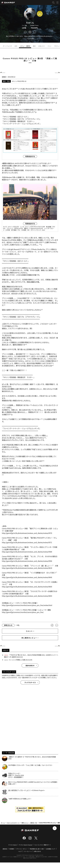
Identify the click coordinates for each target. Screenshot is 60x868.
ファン (49, 46)
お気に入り (42, 46)
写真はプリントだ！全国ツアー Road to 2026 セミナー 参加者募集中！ (13, 775)
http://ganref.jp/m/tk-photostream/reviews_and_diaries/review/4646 (27, 577)
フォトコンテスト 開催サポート (42, 845)
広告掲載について (51, 849)
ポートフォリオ (7, 46)
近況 (16, 46)
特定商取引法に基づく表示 (37, 849)
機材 (34, 46)
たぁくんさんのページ (13, 823)
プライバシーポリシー (22, 849)
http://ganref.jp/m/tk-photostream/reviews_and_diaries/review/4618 (27, 568)
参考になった (8, 625)
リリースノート (28, 851)
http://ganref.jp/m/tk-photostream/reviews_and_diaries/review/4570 (27, 533)
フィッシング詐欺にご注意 (17, 660)
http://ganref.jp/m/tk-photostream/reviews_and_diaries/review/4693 (27, 596)
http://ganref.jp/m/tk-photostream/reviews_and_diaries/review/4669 (27, 587)
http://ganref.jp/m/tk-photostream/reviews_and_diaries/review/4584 (27, 552)
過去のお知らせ (30, 665)
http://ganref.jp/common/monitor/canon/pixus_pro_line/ (23, 612)
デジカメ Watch (13, 845)
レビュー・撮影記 (25, 46)
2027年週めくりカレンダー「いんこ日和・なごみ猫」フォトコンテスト (27, 767)
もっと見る (31, 38)
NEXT (56, 72)
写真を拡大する (30, 156)
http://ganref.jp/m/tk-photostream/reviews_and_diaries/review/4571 (27, 542)
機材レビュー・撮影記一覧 (29, 823)
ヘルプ (20, 851)
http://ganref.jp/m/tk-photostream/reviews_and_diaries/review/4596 (27, 561)
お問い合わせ (37, 851)
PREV (4, 72)
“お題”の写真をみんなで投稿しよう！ (17, 800)
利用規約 (12, 849)
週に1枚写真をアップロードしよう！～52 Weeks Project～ (23, 792)
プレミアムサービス (30, 682)
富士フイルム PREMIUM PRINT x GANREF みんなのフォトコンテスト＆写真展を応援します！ (30, 784)
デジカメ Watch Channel (25, 845)
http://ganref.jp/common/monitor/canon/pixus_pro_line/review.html (27, 605)
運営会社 (5, 849)
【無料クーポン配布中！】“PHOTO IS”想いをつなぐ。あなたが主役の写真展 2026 (29, 759)
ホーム (3, 823)
